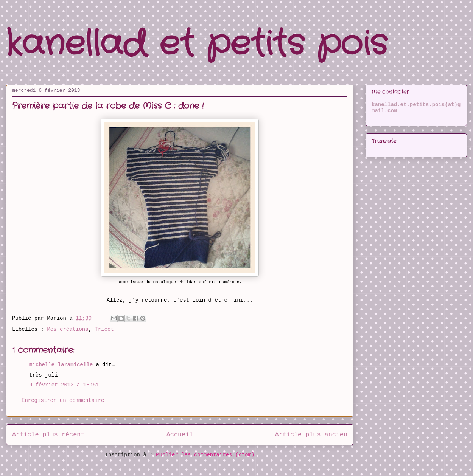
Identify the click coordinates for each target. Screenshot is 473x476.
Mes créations (68, 329)
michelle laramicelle (61, 365)
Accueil (180, 435)
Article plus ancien (311, 435)
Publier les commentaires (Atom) (205, 455)
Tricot (104, 329)
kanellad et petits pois (197, 44)
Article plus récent (48, 435)
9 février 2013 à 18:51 (64, 385)
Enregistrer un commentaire (63, 400)
